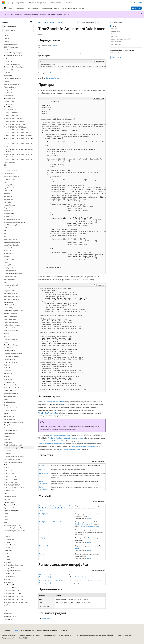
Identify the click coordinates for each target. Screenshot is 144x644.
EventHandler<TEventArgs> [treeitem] (13, 78)
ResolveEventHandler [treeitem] (10, 385)
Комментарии (116, 31)
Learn (40, 22)
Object (52, 73)
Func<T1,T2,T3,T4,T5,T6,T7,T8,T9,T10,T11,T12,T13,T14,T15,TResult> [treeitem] (19, 156)
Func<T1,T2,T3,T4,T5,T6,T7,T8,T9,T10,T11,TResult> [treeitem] (19, 135)
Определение (116, 26)
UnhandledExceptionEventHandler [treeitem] (14, 531)
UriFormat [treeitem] (7, 542)
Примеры (114, 28)
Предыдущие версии (27, 635)
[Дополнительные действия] (104, 22)
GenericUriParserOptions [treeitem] (12, 176)
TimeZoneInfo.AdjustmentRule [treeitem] (15, 448)
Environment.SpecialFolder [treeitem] (12, 64)
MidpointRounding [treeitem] (10, 291)
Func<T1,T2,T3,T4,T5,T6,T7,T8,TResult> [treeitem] (16, 127)
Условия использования (125, 635)
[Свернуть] (31, 22)
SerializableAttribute (53, 78)
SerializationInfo (86, 581)
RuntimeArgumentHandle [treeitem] (12, 388)
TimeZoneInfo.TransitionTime (48, 413)
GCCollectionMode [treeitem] (10, 168)
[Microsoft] (4, 3)
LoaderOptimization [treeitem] (10, 271)
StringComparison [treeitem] (10, 419)
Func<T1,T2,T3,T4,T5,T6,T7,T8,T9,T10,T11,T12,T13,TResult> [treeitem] (19, 145)
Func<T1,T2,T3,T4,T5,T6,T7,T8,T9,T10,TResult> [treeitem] (18, 133)
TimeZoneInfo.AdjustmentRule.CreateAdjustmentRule (66, 438)
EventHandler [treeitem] (8, 76)
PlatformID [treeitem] (7, 365)
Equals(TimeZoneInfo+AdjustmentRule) (51, 522)
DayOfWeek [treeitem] (8, 33)
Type (89, 538)
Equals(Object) (44, 514)
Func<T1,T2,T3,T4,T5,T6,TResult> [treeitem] (14, 121)
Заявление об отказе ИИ (10, 635)
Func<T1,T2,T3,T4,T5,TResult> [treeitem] (13, 118)
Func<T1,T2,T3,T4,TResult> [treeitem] (12, 116)
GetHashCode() (44, 530)
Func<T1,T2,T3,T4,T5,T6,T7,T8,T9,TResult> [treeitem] (17, 130)
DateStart (42, 469)
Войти (140, 3)
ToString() (42, 554)
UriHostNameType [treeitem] (10, 548)
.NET (45, 22)
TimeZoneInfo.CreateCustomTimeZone (52, 444)
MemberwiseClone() (45, 546)
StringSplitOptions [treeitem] (10, 425)
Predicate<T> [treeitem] (8, 371)
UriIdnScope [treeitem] (8, 551)
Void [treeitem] (5, 611)
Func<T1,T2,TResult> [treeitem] (10, 110)
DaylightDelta (43, 473)
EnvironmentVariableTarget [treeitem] (12, 70)
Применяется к (116, 42)
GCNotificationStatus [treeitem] (10, 171)
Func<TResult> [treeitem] (9, 104)
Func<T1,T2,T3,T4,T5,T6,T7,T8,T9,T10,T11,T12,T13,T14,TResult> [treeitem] (19, 150)
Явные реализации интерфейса (121, 39)
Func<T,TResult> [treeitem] (9, 107)
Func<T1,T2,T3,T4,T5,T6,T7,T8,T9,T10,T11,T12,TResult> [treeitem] (19, 140)
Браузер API (52, 22)
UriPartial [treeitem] (7, 559)
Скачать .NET (136, 8)
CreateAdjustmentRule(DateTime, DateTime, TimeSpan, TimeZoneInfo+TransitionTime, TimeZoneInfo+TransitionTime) (56, 508)
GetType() (42, 538)
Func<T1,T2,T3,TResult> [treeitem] (11, 113)
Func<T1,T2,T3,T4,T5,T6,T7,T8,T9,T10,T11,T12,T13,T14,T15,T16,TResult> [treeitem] (19, 161)
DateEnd (42, 465)
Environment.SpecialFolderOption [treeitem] (14, 67)
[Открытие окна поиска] (135, 3)
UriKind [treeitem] (6, 554)
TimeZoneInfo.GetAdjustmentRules (84, 446)
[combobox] (18, 26)
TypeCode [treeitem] (7, 499)
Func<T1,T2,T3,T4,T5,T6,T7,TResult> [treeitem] (15, 124)
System (61, 22)
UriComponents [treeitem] (9, 539)
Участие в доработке (49, 635)
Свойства (114, 34)
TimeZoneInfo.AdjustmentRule (53, 402)
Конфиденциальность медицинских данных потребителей (95, 635)
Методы (114, 36)
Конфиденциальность (65, 635)
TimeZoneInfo (47, 618)
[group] (72, 66)
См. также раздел (117, 44)
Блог (37, 635)
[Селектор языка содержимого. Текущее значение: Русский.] (7, 630)
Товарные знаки (7, 638)
